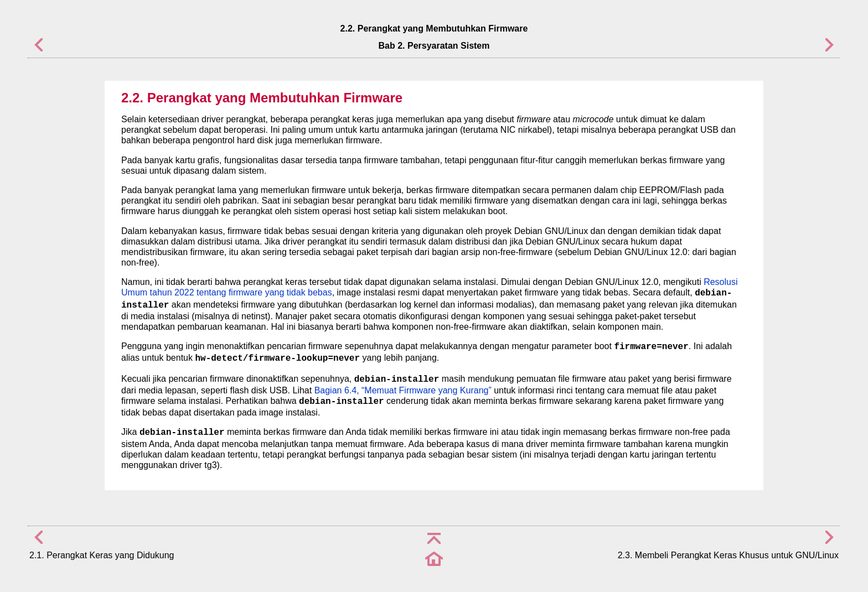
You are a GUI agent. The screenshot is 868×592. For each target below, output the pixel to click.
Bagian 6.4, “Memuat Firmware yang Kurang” (403, 390)
